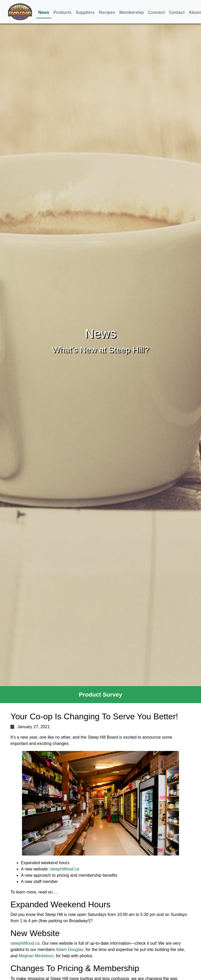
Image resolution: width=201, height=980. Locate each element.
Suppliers (85, 12)
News (44, 12)
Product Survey (100, 695)
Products (62, 12)
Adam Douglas (69, 950)
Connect (157, 12)
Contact (177, 12)
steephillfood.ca (65, 869)
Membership (131, 12)
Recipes (107, 12)
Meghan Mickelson (36, 956)
